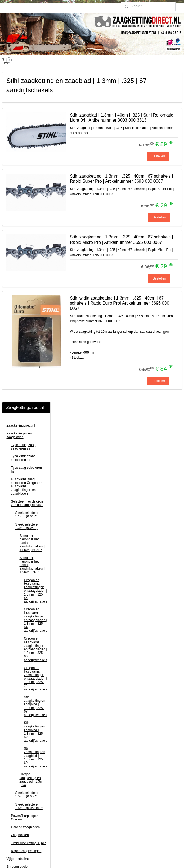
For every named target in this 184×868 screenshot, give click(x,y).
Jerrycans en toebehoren (25, 615)
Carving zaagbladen (26, 497)
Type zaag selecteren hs (26, 140)
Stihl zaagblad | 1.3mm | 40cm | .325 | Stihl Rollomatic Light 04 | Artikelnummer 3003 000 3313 (146, 125)
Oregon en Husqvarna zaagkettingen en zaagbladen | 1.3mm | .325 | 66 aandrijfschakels (36, 319)
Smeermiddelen (18, 537)
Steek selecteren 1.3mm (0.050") (27, 196)
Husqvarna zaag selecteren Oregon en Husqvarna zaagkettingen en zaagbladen (27, 157)
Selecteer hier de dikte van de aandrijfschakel (27, 173)
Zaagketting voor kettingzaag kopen (89, 824)
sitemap (79, 858)
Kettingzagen (16, 572)
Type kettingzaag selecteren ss (23, 117)
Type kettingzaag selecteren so (23, 128)
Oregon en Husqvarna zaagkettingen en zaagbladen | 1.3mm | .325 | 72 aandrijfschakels (36, 349)
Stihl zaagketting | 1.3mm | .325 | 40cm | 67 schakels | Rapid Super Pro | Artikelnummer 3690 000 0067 (148, 207)
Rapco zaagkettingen (26, 521)
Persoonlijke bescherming (25, 545)
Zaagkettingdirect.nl (21, 96)
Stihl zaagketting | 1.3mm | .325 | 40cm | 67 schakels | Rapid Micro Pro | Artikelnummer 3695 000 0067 (148, 289)
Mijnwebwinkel (148, 858)
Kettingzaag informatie (23, 631)
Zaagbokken (20, 505)
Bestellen (158, 177)
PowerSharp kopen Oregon (25, 488)
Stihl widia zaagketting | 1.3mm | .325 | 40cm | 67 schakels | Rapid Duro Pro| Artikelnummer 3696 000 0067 (148, 371)
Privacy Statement (76, 829)
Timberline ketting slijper (29, 513)
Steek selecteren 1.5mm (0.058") (27, 465)
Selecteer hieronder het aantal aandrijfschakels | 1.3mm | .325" (32, 235)
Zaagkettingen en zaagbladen (19, 105)
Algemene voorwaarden (80, 819)
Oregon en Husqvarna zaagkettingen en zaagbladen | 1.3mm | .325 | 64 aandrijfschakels (36, 290)
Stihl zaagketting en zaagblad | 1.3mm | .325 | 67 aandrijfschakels (36, 376)
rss (89, 858)
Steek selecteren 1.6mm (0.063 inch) (29, 476)
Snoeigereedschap (20, 588)
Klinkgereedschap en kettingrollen (22, 605)
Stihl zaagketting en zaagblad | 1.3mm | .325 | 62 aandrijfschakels (36, 402)
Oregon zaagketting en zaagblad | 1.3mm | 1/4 (33, 450)
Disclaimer (71, 814)
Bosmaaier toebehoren (23, 580)
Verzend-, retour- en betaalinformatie (90, 809)
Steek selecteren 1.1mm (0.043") (27, 185)
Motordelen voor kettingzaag (19, 555)
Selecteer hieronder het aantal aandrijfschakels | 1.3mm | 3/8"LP (32, 213)
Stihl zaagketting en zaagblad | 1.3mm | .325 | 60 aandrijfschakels (36, 428)
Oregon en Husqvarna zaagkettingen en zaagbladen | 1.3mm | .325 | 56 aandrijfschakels (36, 261)
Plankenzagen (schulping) (25, 623)
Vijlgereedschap (18, 529)
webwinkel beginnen (107, 858)
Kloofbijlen (14, 596)
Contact (12, 639)
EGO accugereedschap (24, 564)
